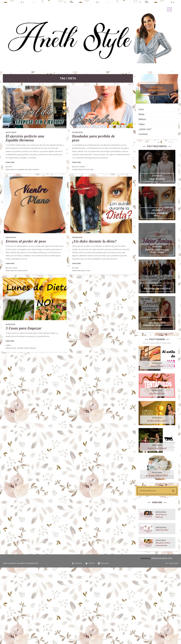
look (78, 270)
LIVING (8, 345)
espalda (21, 169)
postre (83, 270)
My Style (75, 268)
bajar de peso (11, 348)
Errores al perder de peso (26, 241)
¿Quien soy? (145, 129)
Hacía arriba (172, 563)
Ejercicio (9, 166)
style (92, 169)
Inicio (141, 109)
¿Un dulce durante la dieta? (94, 241)
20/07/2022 (11, 132)
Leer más (10, 162)
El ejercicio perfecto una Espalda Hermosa (25, 138)
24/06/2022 (77, 132)
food (87, 169)
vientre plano (23, 270)
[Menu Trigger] (169, 10)
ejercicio (14, 169)
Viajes (142, 124)
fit (84, 169)
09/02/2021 (11, 237)
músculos (28, 169)
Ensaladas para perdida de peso (93, 138)
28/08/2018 (77, 237)
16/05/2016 (10, 324)
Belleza (142, 119)
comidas (20, 348)
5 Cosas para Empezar (24, 328)
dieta (8, 169)
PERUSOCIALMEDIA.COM (162, 558)
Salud (15, 268)
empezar (32, 348)
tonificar (36, 169)
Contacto (143, 134)
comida (75, 169)
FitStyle (82, 166)
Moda (141, 114)
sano (88, 270)
